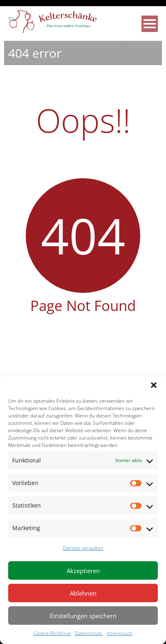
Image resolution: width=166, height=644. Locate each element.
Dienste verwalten (83, 548)
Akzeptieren (83, 571)
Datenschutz (89, 633)
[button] (154, 385)
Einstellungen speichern (83, 616)
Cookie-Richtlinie (52, 633)
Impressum (120, 633)
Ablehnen (83, 593)
